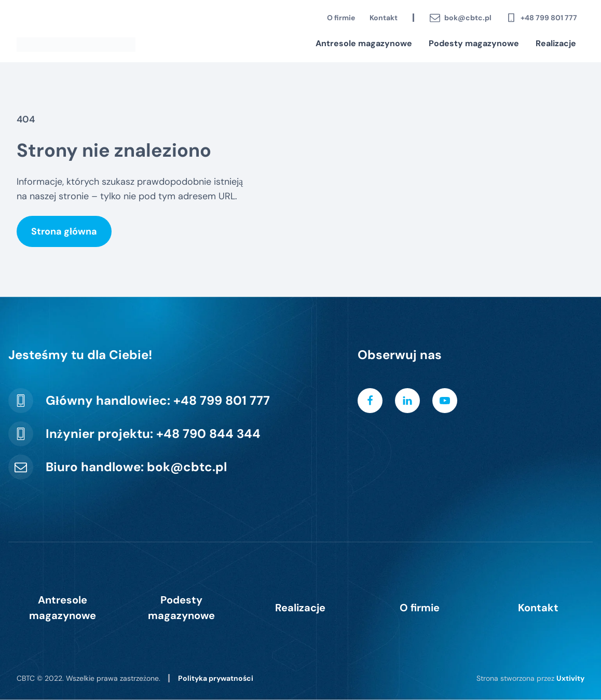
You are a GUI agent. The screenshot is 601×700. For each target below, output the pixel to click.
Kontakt (384, 18)
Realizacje (556, 43)
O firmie (341, 18)
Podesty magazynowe (474, 43)
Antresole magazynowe (364, 43)
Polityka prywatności (216, 678)
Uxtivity (570, 678)
